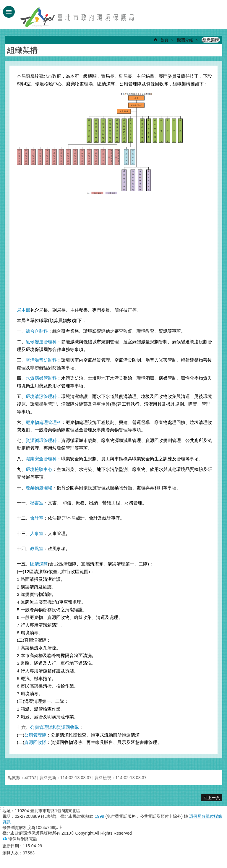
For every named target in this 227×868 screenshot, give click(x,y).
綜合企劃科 (37, 331)
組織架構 (211, 40)
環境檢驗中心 (39, 469)
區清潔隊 (39, 564)
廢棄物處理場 (39, 488)
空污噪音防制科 (41, 360)
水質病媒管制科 (41, 378)
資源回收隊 (35, 742)
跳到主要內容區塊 (3, 3)
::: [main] (7, 34)
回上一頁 (212, 798)
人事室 (37, 533)
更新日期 (11, 846)
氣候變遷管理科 (41, 342)
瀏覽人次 (11, 853)
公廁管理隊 (35, 735)
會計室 (37, 518)
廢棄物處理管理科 (43, 422)
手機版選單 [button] (9, 12)
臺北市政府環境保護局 (78, 17)
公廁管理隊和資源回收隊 (55, 727)
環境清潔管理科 (41, 396)
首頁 (164, 40)
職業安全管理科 (41, 459)
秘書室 (37, 503)
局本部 (23, 310)
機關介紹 (185, 40)
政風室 (37, 548)
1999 (99, 816)
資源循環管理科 (41, 440)
